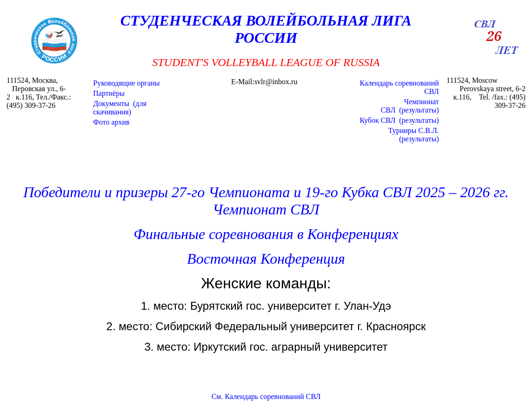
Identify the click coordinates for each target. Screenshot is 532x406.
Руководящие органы (126, 83)
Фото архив (111, 122)
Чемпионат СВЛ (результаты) (410, 106)
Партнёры (109, 93)
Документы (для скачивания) (120, 108)
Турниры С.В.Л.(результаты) (414, 135)
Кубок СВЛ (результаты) (399, 120)
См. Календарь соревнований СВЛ (266, 396)
